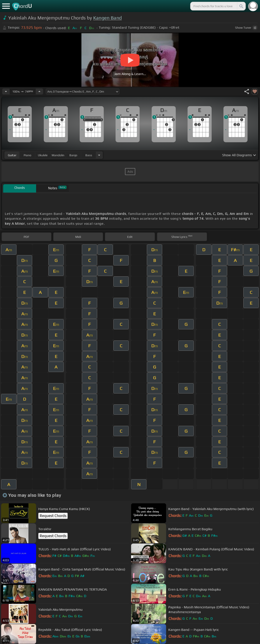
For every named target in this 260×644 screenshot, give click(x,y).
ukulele (43, 155)
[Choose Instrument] (99, 155)
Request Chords (53, 516)
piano (27, 155)
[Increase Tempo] (39, 91)
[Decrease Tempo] (6, 91)
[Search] (241, 6)
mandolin (58, 155)
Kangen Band (108, 18)
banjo (73, 155)
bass (89, 155)
